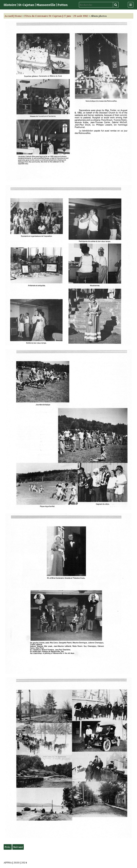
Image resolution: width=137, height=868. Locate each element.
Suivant (18, 847)
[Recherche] (96, 5)
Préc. (8, 847)
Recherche (116, 5)
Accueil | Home (13, 16)
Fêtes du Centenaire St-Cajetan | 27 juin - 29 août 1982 (56, 16)
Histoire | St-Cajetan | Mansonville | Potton (36, 5)
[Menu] (131, 5)
